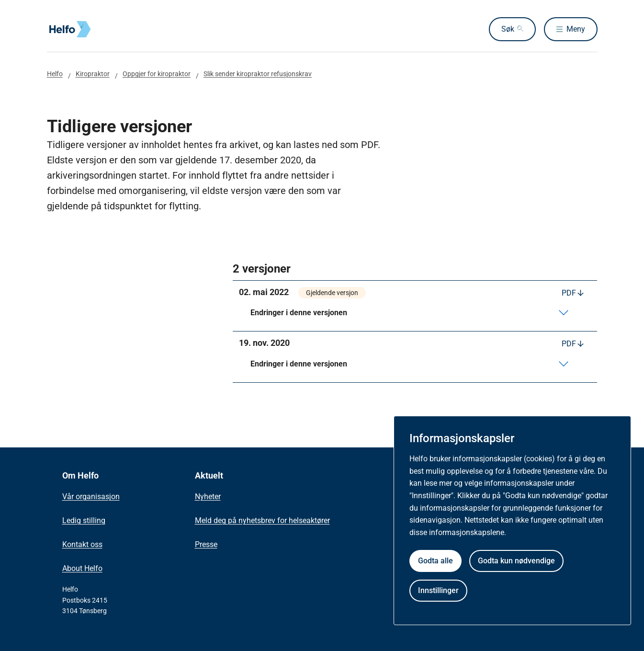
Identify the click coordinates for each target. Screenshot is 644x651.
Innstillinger (438, 590)
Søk (507, 29)
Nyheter (208, 497)
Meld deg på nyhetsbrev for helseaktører (262, 520)
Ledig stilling (84, 520)
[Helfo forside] (116, 29)
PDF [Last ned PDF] (569, 293)
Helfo (55, 74)
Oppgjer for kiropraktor (157, 74)
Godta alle (435, 561)
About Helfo (82, 568)
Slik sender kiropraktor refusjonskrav (258, 74)
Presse (206, 544)
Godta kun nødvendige (516, 561)
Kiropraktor (93, 74)
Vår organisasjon (91, 497)
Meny (576, 29)
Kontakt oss (82, 544)
